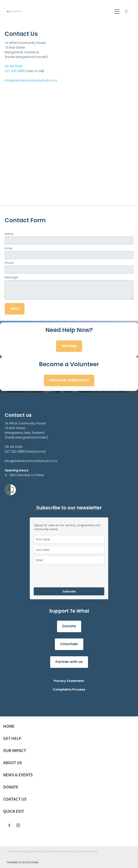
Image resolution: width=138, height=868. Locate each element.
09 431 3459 (14, 67)
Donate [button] (69, 626)
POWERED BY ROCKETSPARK (23, 863)
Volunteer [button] (69, 644)
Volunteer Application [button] (69, 380)
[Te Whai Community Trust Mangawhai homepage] (58, 12)
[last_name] (69, 550)
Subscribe (69, 591)
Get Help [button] (69, 346)
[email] (69, 560)
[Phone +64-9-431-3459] (126, 12)
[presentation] (64, 576)
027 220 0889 (15, 71)
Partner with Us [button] (69, 662)
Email (8, 249)
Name (9, 234)
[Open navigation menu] (117, 12)
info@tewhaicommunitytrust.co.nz (31, 81)
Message (11, 278)
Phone (9, 263)
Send (15, 309)
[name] (69, 539)
